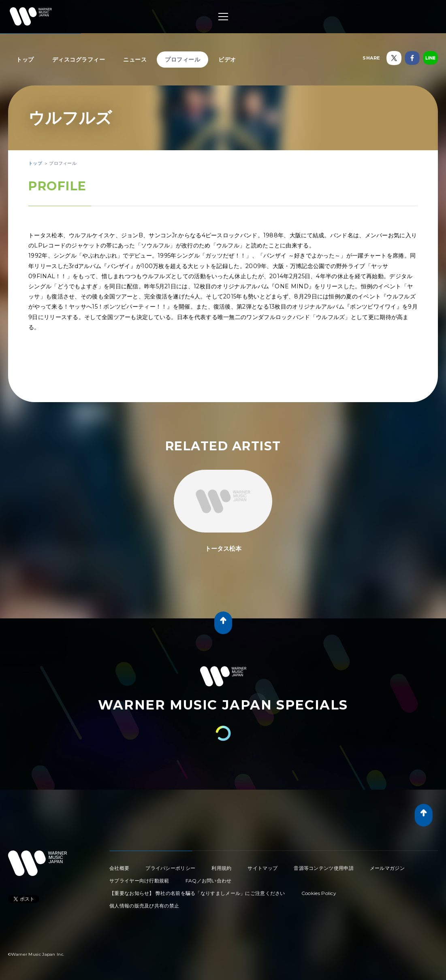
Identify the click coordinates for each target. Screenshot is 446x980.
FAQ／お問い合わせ (209, 881)
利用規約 (221, 868)
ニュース (135, 60)
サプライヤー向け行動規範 (139, 881)
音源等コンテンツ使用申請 (324, 868)
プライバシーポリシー (170, 868)
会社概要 (119, 868)
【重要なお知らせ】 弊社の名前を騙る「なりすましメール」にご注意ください (197, 893)
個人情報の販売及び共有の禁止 (144, 906)
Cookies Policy (319, 893)
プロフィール (182, 60)
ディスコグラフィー (79, 60)
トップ (25, 60)
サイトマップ (262, 868)
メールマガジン (387, 868)
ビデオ (227, 60)
